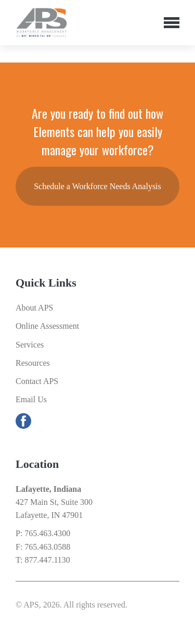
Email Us (31, 399)
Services (30, 345)
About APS (34, 308)
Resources (33, 363)
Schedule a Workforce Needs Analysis (97, 186)
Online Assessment (47, 326)
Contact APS (37, 381)
